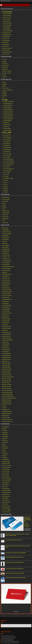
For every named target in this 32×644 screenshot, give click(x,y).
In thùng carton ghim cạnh (7, 421)
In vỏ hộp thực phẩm (6, 255)
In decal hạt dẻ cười (6, 496)
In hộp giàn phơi (5, 303)
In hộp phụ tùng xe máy (7, 313)
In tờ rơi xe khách (6, 173)
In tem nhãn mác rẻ (6, 54)
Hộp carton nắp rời (6, 415)
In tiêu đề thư (5, 63)
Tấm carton (4, 408)
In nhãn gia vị (5, 458)
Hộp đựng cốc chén (6, 410)
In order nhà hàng (6, 199)
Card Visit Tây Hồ (6, 21)
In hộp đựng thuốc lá (6, 354)
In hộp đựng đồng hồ (6, 357)
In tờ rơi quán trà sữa (7, 171)
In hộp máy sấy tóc (6, 321)
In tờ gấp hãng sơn (7, 144)
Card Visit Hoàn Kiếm (7, 23)
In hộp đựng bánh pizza (7, 274)
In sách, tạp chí (5, 223)
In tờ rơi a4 (5, 184)
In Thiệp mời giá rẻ (6, 50)
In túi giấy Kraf (6, 123)
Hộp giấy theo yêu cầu (7, 414)
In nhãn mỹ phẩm (5, 460)
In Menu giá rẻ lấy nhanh (7, 52)
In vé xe (4, 221)
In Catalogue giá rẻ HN (7, 35)
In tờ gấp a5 (5, 188)
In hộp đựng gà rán (6, 344)
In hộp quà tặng (5, 247)
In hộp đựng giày (5, 230)
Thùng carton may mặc (7, 400)
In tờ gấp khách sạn (7, 149)
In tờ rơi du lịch (6, 175)
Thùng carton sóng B (6, 365)
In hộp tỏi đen (5, 243)
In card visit (4, 59)
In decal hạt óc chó (6, 494)
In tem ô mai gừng (6, 477)
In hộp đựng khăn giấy (6, 305)
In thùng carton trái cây (7, 290)
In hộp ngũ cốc (5, 325)
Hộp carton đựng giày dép (7, 394)
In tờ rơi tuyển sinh (7, 136)
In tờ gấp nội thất (6, 146)
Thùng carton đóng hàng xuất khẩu (9, 398)
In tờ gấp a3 (5, 192)
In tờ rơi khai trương (7, 153)
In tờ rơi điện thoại (7, 151)
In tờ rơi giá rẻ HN (6, 39)
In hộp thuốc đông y (6, 288)
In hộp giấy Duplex (6, 249)
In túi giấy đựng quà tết (8, 109)
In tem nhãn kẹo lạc (6, 469)
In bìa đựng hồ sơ (6, 65)
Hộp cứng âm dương (6, 269)
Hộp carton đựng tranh (7, 388)
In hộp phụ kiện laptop (6, 338)
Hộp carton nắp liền (6, 417)
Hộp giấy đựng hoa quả (7, 402)
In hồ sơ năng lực (6, 88)
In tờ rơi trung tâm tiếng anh (9, 163)
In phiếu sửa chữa (6, 213)
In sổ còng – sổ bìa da (6, 73)
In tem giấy (4, 456)
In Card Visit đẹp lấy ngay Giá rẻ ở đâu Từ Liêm (14, 534)
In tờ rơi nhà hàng (7, 140)
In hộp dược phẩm (6, 238)
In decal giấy (5, 431)
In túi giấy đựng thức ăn (8, 105)
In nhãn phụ (4, 429)
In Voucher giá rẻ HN (6, 33)
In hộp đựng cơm (5, 346)
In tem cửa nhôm (5, 483)
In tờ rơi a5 (5, 182)
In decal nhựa (5, 433)
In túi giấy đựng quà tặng (8, 119)
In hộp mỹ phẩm (5, 240)
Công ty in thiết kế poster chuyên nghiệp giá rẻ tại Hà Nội (16, 572)
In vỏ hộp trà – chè (6, 257)
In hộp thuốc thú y (6, 286)
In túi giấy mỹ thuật (7, 128)
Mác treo (4, 450)
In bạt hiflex (4, 94)
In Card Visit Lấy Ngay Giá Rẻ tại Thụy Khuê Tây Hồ (14, 563)
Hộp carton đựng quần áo (7, 390)
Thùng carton (5, 272)
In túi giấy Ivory (6, 126)
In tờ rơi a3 (5, 186)
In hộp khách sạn (5, 276)
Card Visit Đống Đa (7, 29)
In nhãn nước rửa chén (7, 465)
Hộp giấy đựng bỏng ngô (7, 412)
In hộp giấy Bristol (6, 251)
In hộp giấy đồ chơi (6, 298)
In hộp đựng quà (5, 236)
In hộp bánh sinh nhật (6, 232)
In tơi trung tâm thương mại (8, 161)
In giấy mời (4, 207)
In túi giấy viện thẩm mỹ (8, 113)
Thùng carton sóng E (6, 363)
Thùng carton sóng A (6, 367)
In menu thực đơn (6, 197)
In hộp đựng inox (5, 342)
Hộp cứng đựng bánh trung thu (8, 267)
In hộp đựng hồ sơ (6, 348)
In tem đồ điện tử (5, 485)
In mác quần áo (5, 442)
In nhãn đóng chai (6, 427)
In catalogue (4, 84)
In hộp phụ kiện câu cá (7, 332)
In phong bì (4, 61)
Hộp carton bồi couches (7, 375)
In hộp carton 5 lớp (6, 280)
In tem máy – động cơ (6, 510)
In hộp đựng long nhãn (7, 327)
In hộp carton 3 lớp (6, 278)
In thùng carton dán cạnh (7, 419)
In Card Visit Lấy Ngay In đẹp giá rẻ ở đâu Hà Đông (14, 551)
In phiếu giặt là (5, 219)
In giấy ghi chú (5, 67)
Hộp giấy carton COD (6, 386)
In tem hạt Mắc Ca (6, 500)
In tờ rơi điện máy (7, 142)
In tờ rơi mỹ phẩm (7, 157)
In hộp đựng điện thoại (7, 356)
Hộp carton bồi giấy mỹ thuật (8, 377)
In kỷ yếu (4, 203)
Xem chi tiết (17, 524)
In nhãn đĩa (4, 77)
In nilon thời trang (6, 211)
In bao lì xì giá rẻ (5, 46)
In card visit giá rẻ (7, 12)
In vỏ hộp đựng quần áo (7, 261)
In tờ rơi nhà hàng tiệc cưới (8, 169)
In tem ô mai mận (5, 473)
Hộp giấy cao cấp (6, 361)
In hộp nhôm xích (5, 315)
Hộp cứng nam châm (6, 270)
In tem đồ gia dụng (6, 489)
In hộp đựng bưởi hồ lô (7, 234)
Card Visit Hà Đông (7, 15)
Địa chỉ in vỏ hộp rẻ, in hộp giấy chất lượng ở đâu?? (14, 556)
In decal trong (5, 440)
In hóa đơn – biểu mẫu (7, 71)
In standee (4, 92)
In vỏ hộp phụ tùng (6, 259)
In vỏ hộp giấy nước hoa (7, 299)
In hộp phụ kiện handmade (7, 340)
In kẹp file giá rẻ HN (6, 37)
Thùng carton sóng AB (6, 369)
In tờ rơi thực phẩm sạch (8, 165)
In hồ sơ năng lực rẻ (6, 40)
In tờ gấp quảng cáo (7, 147)
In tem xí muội (5, 504)
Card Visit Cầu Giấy (7, 17)
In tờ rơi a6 (5, 180)
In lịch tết (4, 205)
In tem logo (4, 452)
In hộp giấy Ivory (5, 253)
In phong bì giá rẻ (6, 44)
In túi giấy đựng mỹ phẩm (8, 111)
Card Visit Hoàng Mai (7, 25)
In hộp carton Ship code (7, 296)
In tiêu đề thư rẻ (5, 42)
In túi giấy (5, 100)
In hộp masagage (5, 245)
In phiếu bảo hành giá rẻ (7, 48)
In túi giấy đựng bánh (7, 107)
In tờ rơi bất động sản (7, 138)
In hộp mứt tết (5, 330)
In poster (4, 86)
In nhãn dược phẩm (6, 462)
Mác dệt (4, 444)
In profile (4, 82)
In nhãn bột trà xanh (6, 508)
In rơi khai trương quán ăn (8, 159)
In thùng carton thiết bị (7, 294)
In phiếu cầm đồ (5, 217)
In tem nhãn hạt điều (6, 467)
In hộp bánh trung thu (6, 328)
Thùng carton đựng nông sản (8, 396)
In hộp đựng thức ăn (6, 282)
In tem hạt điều (5, 498)
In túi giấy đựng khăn (7, 121)
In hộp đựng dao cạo (6, 350)
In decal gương (5, 436)
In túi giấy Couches (7, 125)
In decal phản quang (6, 491)
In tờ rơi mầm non (7, 134)
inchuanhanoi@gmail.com (9, 634)
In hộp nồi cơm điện (6, 319)
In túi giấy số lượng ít (7, 130)
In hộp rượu (4, 241)
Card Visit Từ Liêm (7, 19)
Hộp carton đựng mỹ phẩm (7, 392)
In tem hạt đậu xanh (6, 502)
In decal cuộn (5, 487)
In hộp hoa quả (5, 228)
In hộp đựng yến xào (6, 284)
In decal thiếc (5, 438)
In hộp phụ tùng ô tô (6, 336)
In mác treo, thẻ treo (6, 512)
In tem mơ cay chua (6, 506)
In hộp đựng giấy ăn (6, 309)
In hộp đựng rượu (6, 323)
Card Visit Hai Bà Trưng (8, 31)
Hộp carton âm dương (6, 379)
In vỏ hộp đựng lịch (6, 263)
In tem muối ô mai (6, 471)
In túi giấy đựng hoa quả (8, 117)
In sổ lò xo (4, 75)
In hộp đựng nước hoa (6, 359)
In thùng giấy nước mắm (7, 292)
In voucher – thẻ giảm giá (7, 90)
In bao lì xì (4, 209)
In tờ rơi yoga (6, 176)
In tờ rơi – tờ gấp (7, 132)
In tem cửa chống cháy (7, 479)
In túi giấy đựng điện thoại (8, 115)
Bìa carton (4, 406)
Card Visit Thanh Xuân (7, 13)
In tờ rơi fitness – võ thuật (8, 178)
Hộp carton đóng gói (6, 383)
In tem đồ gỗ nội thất (6, 481)
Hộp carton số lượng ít (7, 404)
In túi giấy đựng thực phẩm (8, 101)
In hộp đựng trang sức (6, 334)
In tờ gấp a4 (5, 190)
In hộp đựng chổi (5, 317)
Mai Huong (4, 620)
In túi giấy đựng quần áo (8, 103)
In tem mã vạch (5, 454)
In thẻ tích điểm (5, 201)
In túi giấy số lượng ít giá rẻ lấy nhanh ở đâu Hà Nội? (15, 567)
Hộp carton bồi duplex (6, 373)
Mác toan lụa (5, 446)
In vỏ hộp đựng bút (6, 265)
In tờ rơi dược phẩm (7, 155)
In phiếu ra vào (5, 215)
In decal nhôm (5, 434)
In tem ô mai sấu (5, 475)
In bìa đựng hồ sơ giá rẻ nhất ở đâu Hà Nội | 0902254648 (16, 547)
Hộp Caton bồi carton (6, 371)
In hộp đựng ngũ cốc (6, 307)
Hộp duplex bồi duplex (6, 381)
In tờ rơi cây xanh (6, 167)
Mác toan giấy (5, 448)
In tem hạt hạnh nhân (6, 492)
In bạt (3, 98)
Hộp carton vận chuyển (7, 385)
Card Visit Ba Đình (7, 27)
